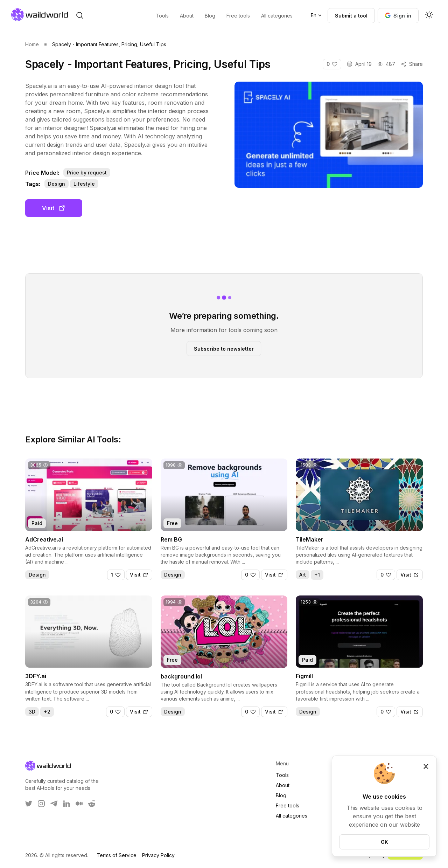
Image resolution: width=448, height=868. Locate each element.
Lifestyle (84, 184)
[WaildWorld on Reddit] (92, 804)
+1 (317, 575)
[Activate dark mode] (429, 15)
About (283, 785)
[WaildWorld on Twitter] (29, 804)
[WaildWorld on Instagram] (41, 804)
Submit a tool (351, 16)
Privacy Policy (158, 855)
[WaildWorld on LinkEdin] (66, 804)
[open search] (80, 15)
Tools (282, 775)
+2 (47, 712)
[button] (398, 16)
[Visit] (139, 575)
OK (384, 842)
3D (32, 712)
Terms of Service (117, 855)
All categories (292, 816)
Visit (54, 208)
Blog (281, 795)
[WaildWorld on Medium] (79, 804)
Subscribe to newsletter (224, 348)
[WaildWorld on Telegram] (54, 804)
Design (57, 184)
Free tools (288, 805)
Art (303, 575)
